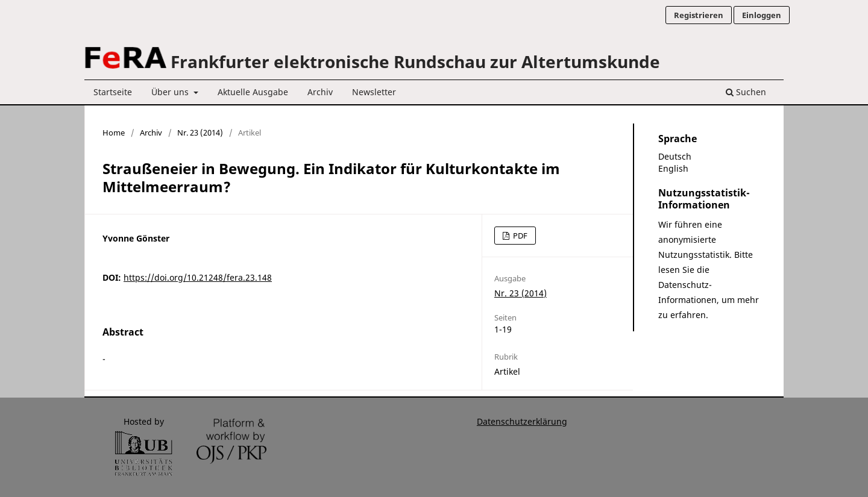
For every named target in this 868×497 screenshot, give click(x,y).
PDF (519, 236)
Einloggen (762, 15)
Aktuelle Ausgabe (253, 92)
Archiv (320, 92)
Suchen (746, 92)
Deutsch (675, 156)
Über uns (171, 92)
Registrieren (699, 15)
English (673, 168)
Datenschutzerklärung (522, 421)
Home (114, 133)
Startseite (113, 92)
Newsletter (374, 92)
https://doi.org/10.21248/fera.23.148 (198, 277)
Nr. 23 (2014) (200, 133)
